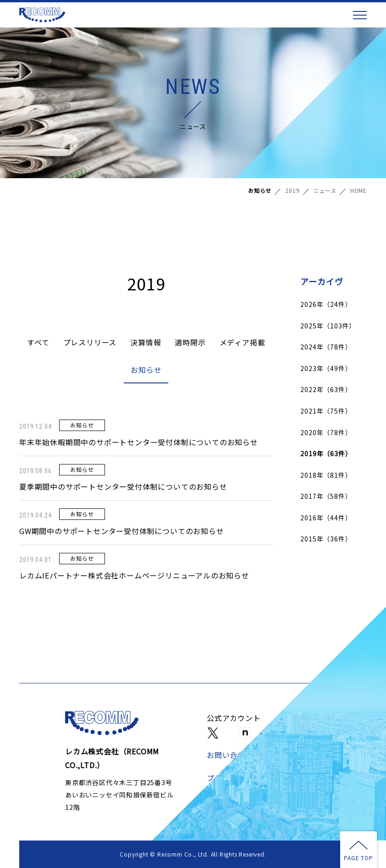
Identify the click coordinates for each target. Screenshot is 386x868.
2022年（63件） (326, 389)
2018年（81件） (326, 475)
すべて (38, 342)
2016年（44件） (326, 518)
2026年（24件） (326, 304)
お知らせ (146, 370)
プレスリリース (90, 342)
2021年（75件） (326, 411)
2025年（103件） (328, 326)
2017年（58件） (326, 496)
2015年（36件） (326, 539)
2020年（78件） (326, 432)
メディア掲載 (243, 342)
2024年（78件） (326, 347)
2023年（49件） (326, 368)
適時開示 (190, 342)
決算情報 (146, 342)
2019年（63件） (326, 453)
